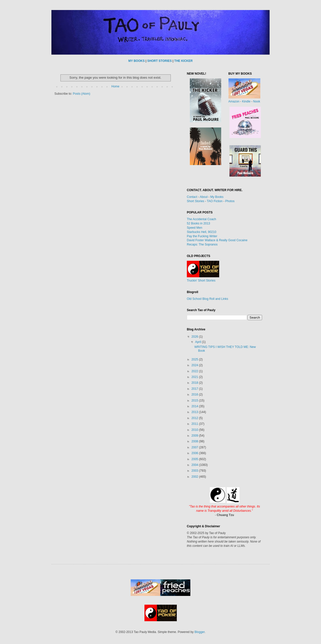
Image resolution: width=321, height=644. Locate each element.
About (204, 197)
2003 (195, 471)
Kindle (246, 101)
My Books (217, 197)
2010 (195, 430)
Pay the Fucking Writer (202, 236)
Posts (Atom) (81, 94)
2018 (195, 383)
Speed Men (194, 228)
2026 (195, 337)
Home (115, 86)
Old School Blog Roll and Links (208, 299)
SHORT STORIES (159, 61)
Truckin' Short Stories (201, 281)
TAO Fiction (215, 201)
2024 (195, 365)
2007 (195, 447)
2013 (195, 412)
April (198, 342)
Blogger (199, 632)
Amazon (234, 101)
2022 (195, 371)
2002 (195, 477)
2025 (195, 359)
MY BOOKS (137, 61)
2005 (195, 459)
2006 (195, 453)
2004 (195, 465)
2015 (195, 401)
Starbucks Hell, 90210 (202, 232)
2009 (195, 436)
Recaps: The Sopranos (202, 244)
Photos (230, 201)
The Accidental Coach (202, 219)
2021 (195, 377)
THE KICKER (183, 61)
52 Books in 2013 (198, 223)
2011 (195, 424)
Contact (192, 197)
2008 (195, 441)
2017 (195, 389)
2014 (195, 406)
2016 (195, 395)
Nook (257, 101)
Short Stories (195, 201)
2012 (195, 418)
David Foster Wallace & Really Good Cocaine (217, 240)
